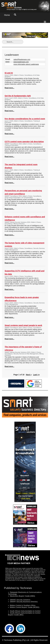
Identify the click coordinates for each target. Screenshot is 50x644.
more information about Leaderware (26, 64)
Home (7, 15)
